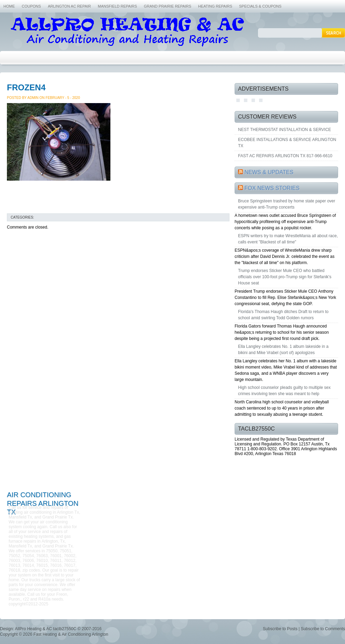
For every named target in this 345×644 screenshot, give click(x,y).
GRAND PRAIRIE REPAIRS (167, 6)
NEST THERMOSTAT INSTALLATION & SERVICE (285, 130)
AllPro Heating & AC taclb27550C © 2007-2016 (58, 629)
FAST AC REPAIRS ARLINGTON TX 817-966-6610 (285, 156)
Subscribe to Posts (280, 629)
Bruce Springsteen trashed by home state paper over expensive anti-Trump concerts (287, 204)
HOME (9, 6)
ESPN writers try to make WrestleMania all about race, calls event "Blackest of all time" (288, 239)
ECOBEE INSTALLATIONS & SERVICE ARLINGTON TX (287, 143)
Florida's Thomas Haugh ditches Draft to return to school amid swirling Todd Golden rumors (283, 315)
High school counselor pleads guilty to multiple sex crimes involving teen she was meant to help (284, 391)
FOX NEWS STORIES (272, 188)
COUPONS (31, 6)
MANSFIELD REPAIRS (118, 6)
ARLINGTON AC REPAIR (70, 6)
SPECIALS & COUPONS (260, 6)
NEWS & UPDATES (269, 172)
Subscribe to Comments (323, 629)
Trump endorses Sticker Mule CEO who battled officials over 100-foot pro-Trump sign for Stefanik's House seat (285, 277)
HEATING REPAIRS (215, 6)
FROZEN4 (26, 87)
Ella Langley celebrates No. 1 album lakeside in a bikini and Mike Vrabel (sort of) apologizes (283, 350)
